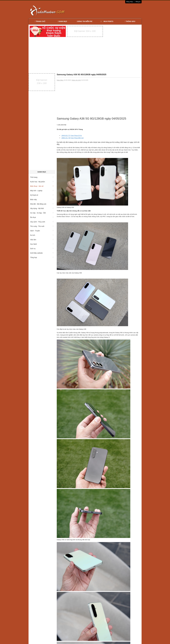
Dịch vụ (42, 249)
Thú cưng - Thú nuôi (42, 226)
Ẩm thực (42, 217)
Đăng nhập (130, 2)
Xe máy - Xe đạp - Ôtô (42, 213)
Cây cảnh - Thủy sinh (42, 222)
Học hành (42, 244)
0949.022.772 (66, 136)
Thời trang (42, 177)
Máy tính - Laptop (42, 191)
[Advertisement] (108, 11)
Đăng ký (138, 2)
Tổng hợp (42, 257)
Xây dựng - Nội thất (42, 208)
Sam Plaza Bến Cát (77, 138)
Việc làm (42, 240)
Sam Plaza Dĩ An (76, 136)
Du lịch (42, 235)
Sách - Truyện (42, 231)
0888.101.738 (66, 138)
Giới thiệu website (42, 253)
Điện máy (42, 200)
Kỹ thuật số (42, 195)
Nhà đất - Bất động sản (42, 204)
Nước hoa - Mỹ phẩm (42, 182)
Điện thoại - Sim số (42, 186)
